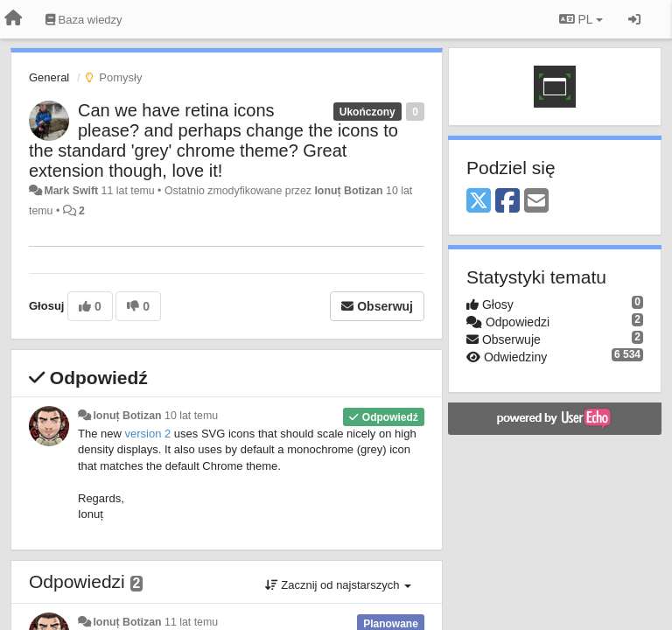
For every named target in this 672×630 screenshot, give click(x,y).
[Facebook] (507, 202)
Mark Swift (71, 191)
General (49, 77)
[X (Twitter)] (479, 202)
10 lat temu (191, 416)
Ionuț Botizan (348, 191)
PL (581, 19)
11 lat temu (191, 622)
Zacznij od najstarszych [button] (338, 585)
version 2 (147, 434)
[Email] (536, 202)
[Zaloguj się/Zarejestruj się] (634, 19)
